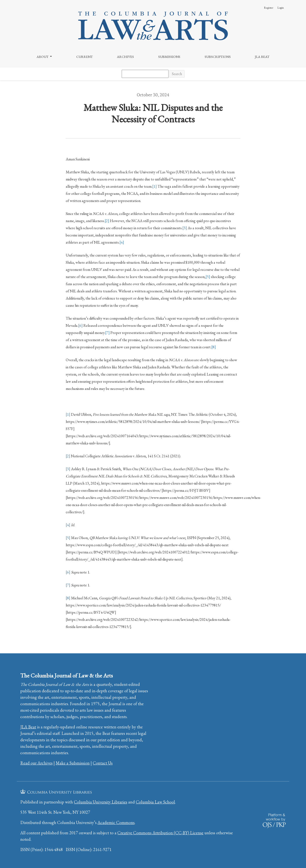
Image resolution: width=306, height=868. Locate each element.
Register (269, 8)
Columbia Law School (155, 802)
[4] (122, 242)
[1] (155, 186)
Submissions (169, 57)
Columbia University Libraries (101, 802)
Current (85, 57)
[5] (208, 277)
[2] (107, 221)
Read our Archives (36, 763)
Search (177, 74)
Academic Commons (116, 822)
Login (281, 8)
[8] (214, 347)
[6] (80, 325)
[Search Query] (145, 74)
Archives (125, 57)
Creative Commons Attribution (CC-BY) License (160, 833)
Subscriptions (218, 57)
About (43, 57)
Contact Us (103, 763)
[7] (107, 333)
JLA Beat (262, 57)
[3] (185, 228)
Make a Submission (73, 763)
